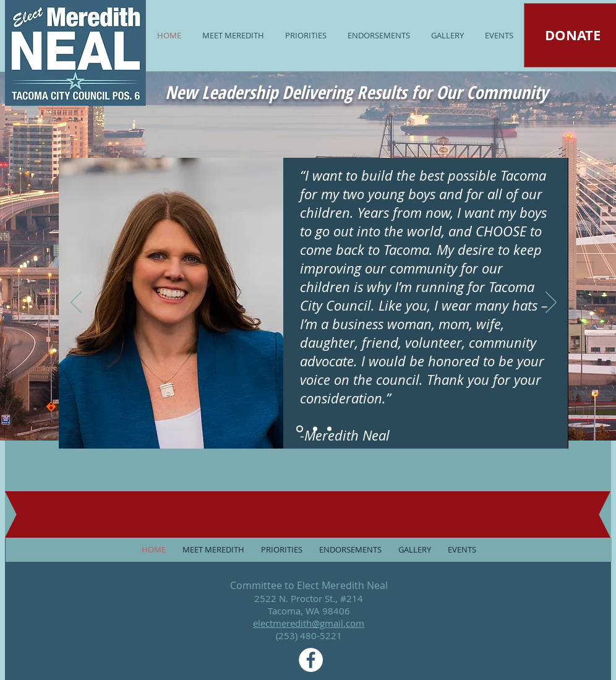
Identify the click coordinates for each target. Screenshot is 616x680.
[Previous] (76, 303)
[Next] (551, 303)
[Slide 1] (300, 429)
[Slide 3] (329, 429)
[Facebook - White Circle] (311, 660)
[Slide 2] (315, 429)
